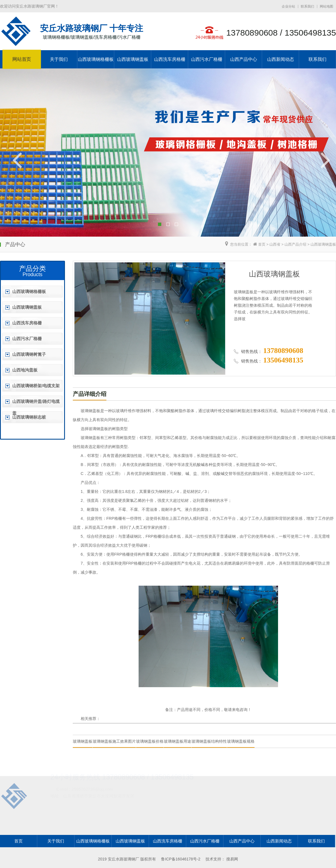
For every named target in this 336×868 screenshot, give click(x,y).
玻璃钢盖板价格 (150, 741)
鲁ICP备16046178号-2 (181, 859)
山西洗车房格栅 (170, 59)
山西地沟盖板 (25, 370)
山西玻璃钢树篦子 (29, 354)
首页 (262, 244)
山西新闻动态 (281, 59)
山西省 (275, 244)
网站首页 (22, 59)
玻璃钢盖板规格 (241, 741)
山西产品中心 (244, 59)
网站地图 (326, 6)
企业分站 (288, 6)
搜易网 (232, 859)
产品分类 (32, 268)
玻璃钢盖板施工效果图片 (114, 741)
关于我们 (59, 59)
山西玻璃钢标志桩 (29, 417)
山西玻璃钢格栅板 (96, 59)
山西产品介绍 (295, 244)
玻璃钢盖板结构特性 (209, 741)
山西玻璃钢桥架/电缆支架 (36, 386)
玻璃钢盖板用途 (178, 741)
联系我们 (307, 6)
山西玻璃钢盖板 (133, 59)
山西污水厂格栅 (207, 59)
